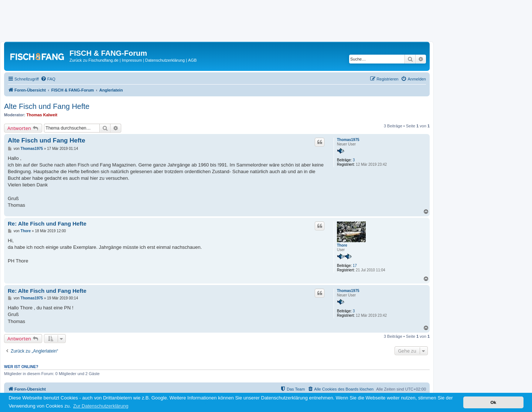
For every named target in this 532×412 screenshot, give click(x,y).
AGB (192, 60)
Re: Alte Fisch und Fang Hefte (47, 224)
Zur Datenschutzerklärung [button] (101, 406)
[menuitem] (48, 79)
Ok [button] (493, 402)
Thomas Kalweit (42, 115)
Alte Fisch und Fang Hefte (47, 106)
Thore (342, 245)
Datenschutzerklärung (165, 60)
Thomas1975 (348, 140)
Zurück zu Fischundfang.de (94, 60)
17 (355, 266)
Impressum (132, 60)
